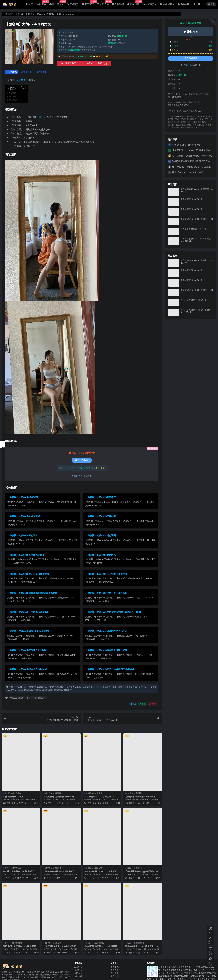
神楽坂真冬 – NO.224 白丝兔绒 (188, 172)
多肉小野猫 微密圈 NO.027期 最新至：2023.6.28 (101, 948)
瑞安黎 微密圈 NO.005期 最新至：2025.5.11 (197, 190)
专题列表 (78, 971)
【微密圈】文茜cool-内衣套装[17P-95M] (106, 574)
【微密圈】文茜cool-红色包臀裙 (24, 517)
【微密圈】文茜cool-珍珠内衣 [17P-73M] (106, 632)
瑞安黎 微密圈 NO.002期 (192, 209)
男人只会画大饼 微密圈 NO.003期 (60, 797)
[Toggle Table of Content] (22, 89)
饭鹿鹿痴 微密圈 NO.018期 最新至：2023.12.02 (61, 873)
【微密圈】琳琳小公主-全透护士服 (141, 797)
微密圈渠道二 (17, 794)
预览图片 (13, 97)
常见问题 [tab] (30, 72)
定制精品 (78, 977)
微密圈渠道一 (139, 794)
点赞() (153, 705)
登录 (211, 4)
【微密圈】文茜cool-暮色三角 (22, 536)
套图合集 (78, 974)
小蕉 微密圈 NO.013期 (14, 797)
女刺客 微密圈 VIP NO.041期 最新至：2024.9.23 (101, 873)
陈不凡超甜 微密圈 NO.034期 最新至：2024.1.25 (20, 948)
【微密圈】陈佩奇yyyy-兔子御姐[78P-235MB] (142, 873)
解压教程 (121, 43)
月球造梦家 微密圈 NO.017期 (194, 229)
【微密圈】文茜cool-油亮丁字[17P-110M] (107, 593)
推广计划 (115, 977)
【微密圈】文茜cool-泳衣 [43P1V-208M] (28, 632)
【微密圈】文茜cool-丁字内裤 (101, 517)
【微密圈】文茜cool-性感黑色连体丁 (26, 555)
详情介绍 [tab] (13, 72)
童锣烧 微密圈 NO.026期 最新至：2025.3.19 (143, 948)
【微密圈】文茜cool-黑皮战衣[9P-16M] (27, 670)
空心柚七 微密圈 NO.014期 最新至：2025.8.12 (21, 873)
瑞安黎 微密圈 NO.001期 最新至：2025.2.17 (197, 220)
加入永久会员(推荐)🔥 (96, 63)
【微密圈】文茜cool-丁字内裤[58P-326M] (29, 612)
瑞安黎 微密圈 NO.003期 (192, 199)
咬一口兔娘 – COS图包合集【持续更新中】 (194, 156)
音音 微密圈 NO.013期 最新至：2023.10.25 (102, 798)
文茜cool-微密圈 (17, 698)
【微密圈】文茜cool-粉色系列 (101, 536)
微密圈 (29, 14)
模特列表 (78, 968)
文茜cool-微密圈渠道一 (36, 698)
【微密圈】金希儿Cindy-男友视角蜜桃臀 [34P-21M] (61, 948)
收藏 (142, 705)
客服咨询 (115, 974)
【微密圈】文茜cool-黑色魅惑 (22, 498)
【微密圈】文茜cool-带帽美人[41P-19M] (106, 651)
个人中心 (115, 968)
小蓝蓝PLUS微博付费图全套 (186, 145)
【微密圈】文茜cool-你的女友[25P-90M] (28, 574)
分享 (133, 705)
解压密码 (13, 100)
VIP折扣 (191, 39)
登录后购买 (82, 461)
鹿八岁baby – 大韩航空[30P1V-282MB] (192, 167)
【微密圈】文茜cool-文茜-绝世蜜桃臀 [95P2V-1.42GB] (113, 612)
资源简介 (13, 93)
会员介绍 (115, 971)
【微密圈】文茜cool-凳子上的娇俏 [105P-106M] (110, 670)
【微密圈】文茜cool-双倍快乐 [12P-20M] (28, 651)
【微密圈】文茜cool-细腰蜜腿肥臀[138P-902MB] (32, 593)
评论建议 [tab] (48, 72)
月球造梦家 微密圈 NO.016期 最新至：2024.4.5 (196, 240)
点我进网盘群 (75, 50)
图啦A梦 (20, 14)
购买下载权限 (69, 63)
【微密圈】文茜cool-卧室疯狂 (101, 498)
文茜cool (39, 14)
